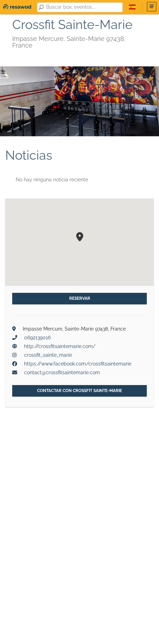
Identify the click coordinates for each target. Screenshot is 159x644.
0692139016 (37, 338)
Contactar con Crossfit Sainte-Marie (79, 391)
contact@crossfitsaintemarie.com (62, 372)
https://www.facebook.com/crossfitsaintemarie (78, 364)
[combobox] (83, 7)
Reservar (80, 298)
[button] (80, 237)
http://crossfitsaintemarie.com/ (60, 346)
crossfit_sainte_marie (48, 355)
